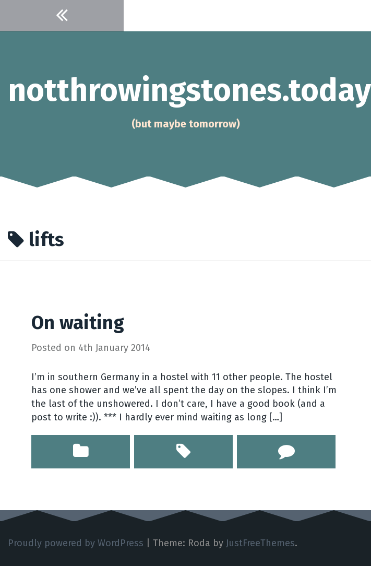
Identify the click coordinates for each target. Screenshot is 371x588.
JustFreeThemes (260, 543)
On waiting (78, 323)
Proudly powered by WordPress (76, 543)
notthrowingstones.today (189, 90)
